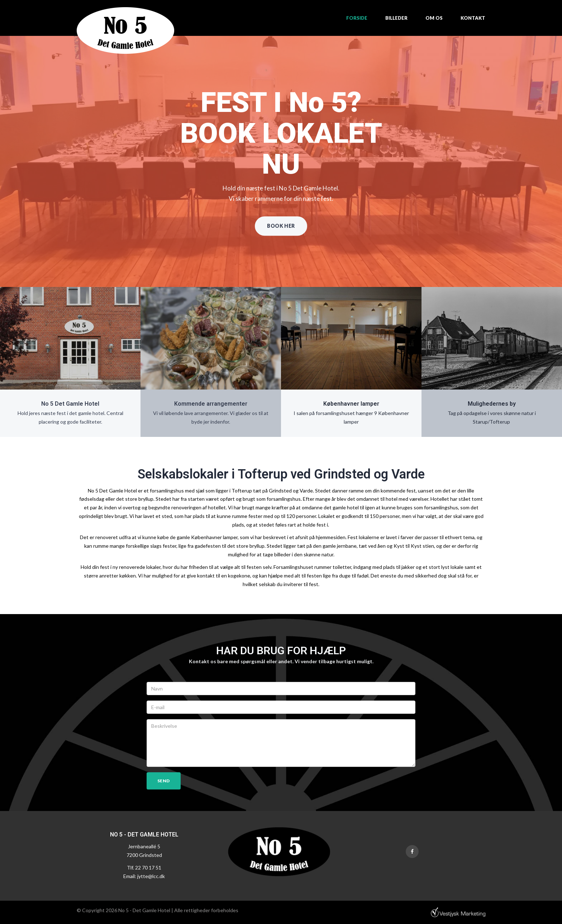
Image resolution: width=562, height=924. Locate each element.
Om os (434, 18)
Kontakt (473, 18)
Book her (281, 226)
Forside (357, 18)
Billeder (396, 18)
